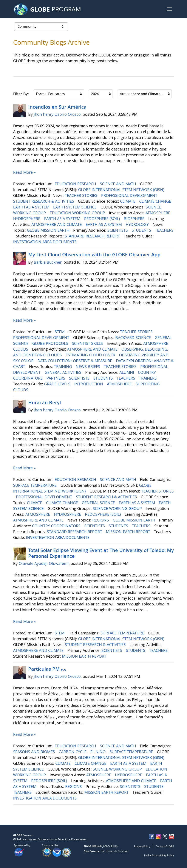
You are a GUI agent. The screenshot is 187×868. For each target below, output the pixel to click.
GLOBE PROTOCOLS (51, 343)
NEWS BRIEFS (88, 366)
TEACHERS (164, 230)
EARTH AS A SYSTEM (32, 207)
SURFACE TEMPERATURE (35, 485)
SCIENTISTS (118, 230)
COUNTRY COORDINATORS (57, 526)
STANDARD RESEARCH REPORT (93, 236)
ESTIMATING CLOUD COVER (91, 355)
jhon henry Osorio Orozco (57, 114)
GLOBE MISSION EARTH (49, 230)
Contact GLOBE (165, 846)
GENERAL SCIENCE (99, 503)
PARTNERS (56, 378)
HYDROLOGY (138, 224)
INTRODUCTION (89, 384)
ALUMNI (127, 372)
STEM (60, 332)
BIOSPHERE (135, 219)
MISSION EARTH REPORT (129, 532)
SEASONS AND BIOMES (35, 752)
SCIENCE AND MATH (118, 184)
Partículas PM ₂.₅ (47, 669)
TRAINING (63, 366)
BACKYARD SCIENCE (134, 337)
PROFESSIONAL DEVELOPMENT (130, 195)
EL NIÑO (99, 752)
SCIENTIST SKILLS (88, 343)
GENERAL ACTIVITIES (63, 372)
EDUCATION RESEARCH (76, 184)
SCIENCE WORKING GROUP (118, 508)
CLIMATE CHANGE (156, 201)
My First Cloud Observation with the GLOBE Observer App (94, 255)
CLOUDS (21, 349)
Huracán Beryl (45, 403)
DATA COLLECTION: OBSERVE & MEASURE (75, 361)
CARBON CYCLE (73, 752)
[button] (169, 9)
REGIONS (101, 520)
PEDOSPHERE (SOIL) (103, 219)
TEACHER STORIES (82, 195)
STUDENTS (142, 230)
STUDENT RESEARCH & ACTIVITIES (44, 201)
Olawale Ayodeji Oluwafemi (44, 563)
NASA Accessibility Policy (159, 855)
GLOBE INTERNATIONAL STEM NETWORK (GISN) (122, 190)
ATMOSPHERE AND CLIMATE (57, 224)
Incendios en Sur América (58, 107)
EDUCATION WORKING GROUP (78, 213)
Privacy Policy (142, 846)
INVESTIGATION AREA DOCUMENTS (45, 242)
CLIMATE (128, 201)
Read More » (24, 172)
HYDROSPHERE (27, 219)
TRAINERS (148, 378)
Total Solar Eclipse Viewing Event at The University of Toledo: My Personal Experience (101, 553)
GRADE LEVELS (58, 384)
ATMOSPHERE (158, 213)
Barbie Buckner (48, 262)
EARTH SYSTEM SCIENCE (75, 207)
